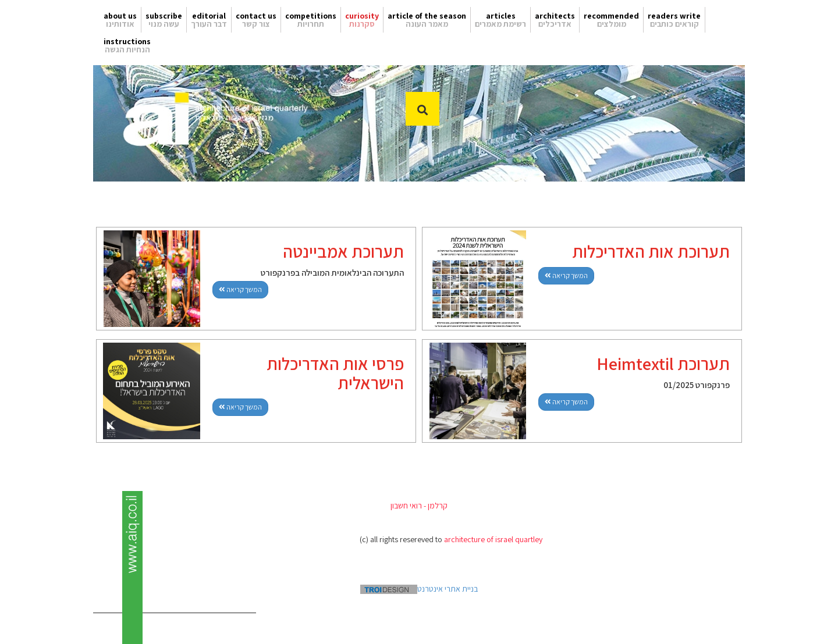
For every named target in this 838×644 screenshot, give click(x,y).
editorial (209, 16)
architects (555, 16)
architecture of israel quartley (493, 539)
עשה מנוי (164, 24)
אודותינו (120, 24)
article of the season (427, 16)
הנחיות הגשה (127, 49)
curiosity (362, 16)
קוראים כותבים (674, 24)
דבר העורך (209, 24)
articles (501, 16)
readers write (674, 16)
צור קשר (256, 24)
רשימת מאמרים (500, 24)
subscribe (164, 16)
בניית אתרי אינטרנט (419, 589)
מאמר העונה (427, 24)
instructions (127, 41)
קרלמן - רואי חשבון (419, 506)
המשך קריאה (240, 289)
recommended (611, 16)
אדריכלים (555, 24)
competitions (311, 16)
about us (120, 16)
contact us (256, 16)
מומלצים (612, 24)
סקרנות (362, 24)
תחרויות (311, 24)
